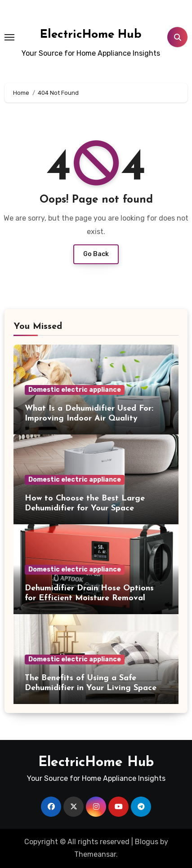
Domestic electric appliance (75, 390)
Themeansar (95, 854)
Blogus (147, 842)
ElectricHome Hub (91, 35)
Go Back (96, 254)
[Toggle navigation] (9, 37)
